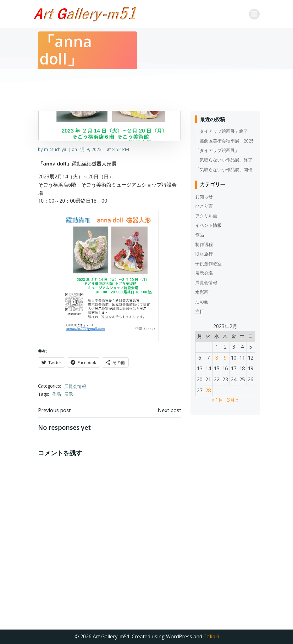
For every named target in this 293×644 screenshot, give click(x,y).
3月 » (233, 400)
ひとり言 (204, 206)
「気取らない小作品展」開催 (224, 169)
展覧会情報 (75, 386)
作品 (57, 394)
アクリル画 (206, 216)
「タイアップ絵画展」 (217, 150)
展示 (69, 394)
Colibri (211, 636)
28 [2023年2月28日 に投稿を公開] (208, 390)
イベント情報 (208, 225)
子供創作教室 (208, 263)
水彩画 (202, 292)
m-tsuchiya (55, 149)
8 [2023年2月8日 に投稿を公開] (217, 358)
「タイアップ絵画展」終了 (222, 131)
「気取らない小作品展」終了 (224, 160)
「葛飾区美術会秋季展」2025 (224, 141)
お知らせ (204, 196)
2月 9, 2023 (90, 149)
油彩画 (202, 302)
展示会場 (204, 273)
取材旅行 (204, 254)
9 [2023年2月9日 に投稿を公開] (225, 358)
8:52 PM (121, 149)
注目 (200, 311)
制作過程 (204, 244)
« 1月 (217, 400)
